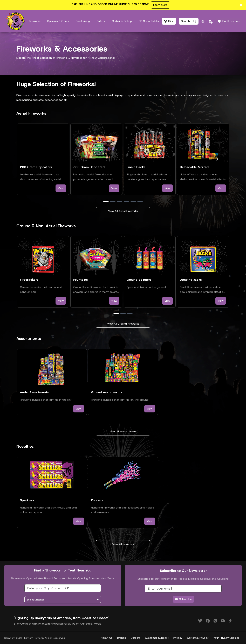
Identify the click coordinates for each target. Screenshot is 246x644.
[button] (169, 21)
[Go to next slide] (217, 159)
